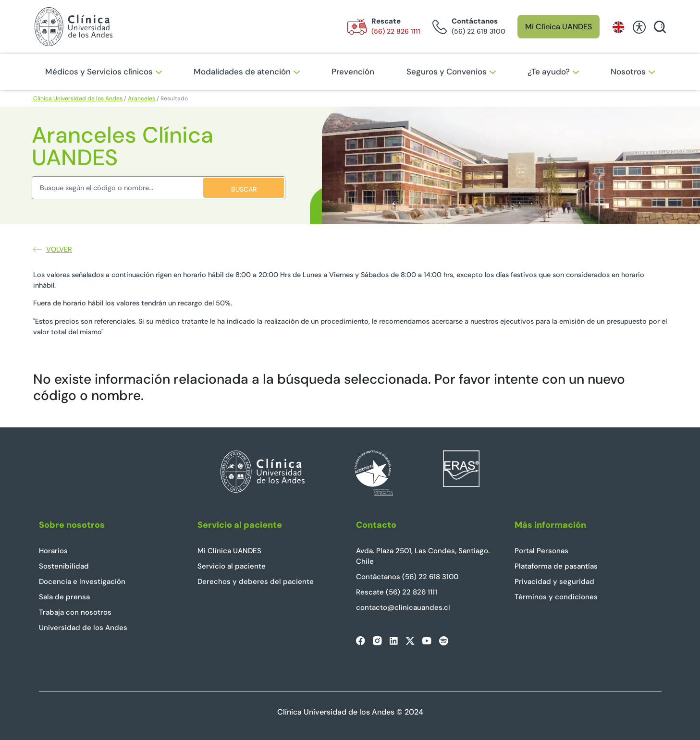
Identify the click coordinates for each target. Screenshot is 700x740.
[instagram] (377, 641)
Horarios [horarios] (53, 551)
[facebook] (361, 641)
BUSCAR (244, 189)
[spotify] (444, 641)
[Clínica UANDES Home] (263, 485)
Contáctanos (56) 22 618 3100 (407, 577)
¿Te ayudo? (553, 72)
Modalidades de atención (247, 72)
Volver (53, 249)
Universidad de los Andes (83, 628)
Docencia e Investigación (82, 582)
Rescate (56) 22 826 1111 (397, 592)
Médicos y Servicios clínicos (104, 72)
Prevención (353, 72)
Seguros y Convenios (451, 72)
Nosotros (633, 72)
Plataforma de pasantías (556, 566)
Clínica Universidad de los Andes (79, 98)
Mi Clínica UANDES (559, 27)
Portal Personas (541, 551)
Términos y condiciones (556, 597)
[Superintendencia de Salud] (374, 485)
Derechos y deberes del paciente (256, 582)
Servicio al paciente (232, 566)
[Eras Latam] (461, 485)
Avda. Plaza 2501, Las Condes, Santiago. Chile (423, 556)
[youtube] (427, 641)
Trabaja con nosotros (75, 612)
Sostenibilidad (64, 566)
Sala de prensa (64, 597)
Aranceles (142, 98)
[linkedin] (394, 641)
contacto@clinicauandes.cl (403, 607)
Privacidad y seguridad (554, 582)
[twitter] (410, 641)
